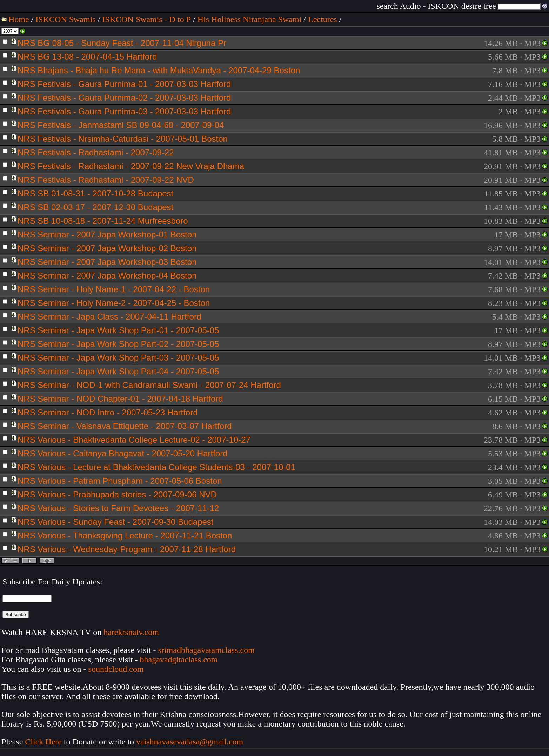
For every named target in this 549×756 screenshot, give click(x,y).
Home (19, 19)
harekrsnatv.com (131, 632)
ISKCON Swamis (65, 19)
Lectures (323, 19)
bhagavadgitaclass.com (179, 660)
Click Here (43, 742)
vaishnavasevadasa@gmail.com (191, 742)
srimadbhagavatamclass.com (206, 650)
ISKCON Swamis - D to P (146, 19)
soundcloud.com (116, 669)
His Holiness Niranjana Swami (250, 19)
